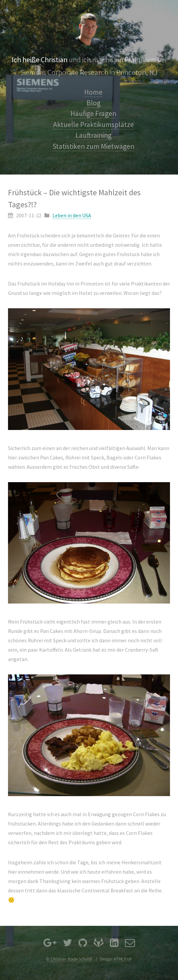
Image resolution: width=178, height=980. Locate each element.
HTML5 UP (123, 959)
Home (93, 92)
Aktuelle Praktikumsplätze (94, 125)
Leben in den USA (72, 215)
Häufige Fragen (93, 114)
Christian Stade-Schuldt (71, 959)
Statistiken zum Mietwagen (93, 146)
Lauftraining (94, 135)
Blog (94, 103)
